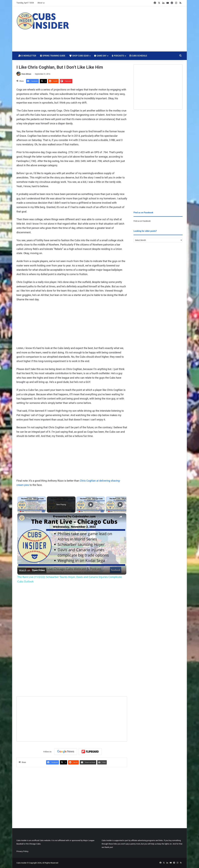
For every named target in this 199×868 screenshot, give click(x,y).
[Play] (91, 505)
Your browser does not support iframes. (45, 458)
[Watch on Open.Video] (32, 570)
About (40, 3)
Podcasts (118, 56)
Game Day (100, 56)
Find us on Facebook (142, 221)
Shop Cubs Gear (79, 56)
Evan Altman (26, 74)
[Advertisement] (128, 29)
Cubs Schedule (138, 56)
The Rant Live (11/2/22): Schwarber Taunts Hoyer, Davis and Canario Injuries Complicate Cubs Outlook (71, 518)
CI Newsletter (27, 56)
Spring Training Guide (53, 56)
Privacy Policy (22, 851)
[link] (22, 518)
